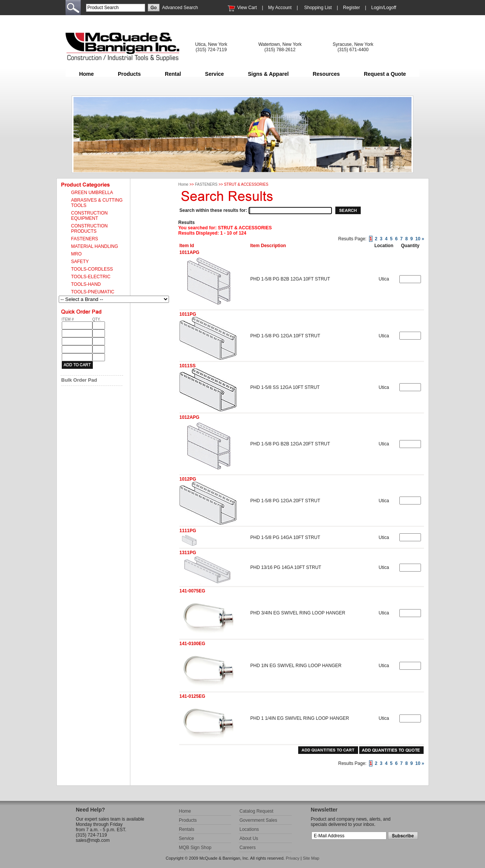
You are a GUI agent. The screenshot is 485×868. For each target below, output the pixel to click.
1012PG (188, 479)
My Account (280, 8)
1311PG (188, 553)
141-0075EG (192, 591)
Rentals (187, 829)
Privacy (293, 858)
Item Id (187, 246)
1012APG (190, 417)
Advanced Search (180, 8)
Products (129, 74)
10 (418, 239)
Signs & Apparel (268, 74)
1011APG (190, 252)
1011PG (188, 314)
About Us (249, 838)
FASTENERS (206, 184)
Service (214, 74)
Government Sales (258, 820)
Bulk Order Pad (79, 380)
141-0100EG (192, 644)
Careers (248, 848)
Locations (249, 829)
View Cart (247, 8)
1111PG (188, 531)
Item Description (268, 246)
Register (351, 8)
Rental (173, 74)
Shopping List (318, 8)
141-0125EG (192, 696)
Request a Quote (385, 74)
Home (87, 74)
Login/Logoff (384, 8)
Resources (326, 74)
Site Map (311, 858)
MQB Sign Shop (195, 848)
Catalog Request (256, 811)
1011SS (188, 366)
